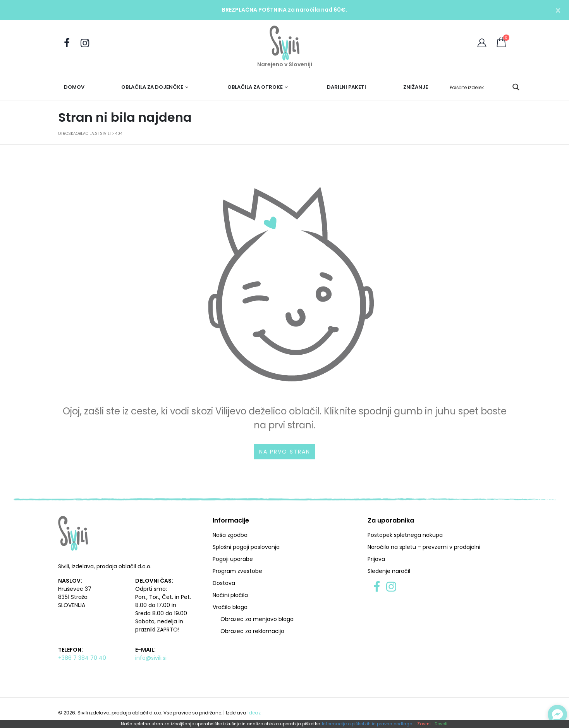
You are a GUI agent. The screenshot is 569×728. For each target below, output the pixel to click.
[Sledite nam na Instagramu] (85, 43)
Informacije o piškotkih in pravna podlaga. (368, 724)
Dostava (224, 583)
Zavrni (424, 724)
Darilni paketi (346, 87)
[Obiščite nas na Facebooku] (67, 43)
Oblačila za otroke (255, 87)
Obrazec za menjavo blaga (257, 619)
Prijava (376, 559)
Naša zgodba (230, 535)
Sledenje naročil (389, 571)
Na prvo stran (285, 452)
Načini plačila (230, 595)
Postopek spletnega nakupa (405, 535)
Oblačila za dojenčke (152, 87)
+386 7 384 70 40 (82, 658)
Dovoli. (441, 724)
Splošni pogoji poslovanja (246, 547)
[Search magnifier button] (516, 87)
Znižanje (416, 87)
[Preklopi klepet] (557, 714)
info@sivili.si (151, 658)
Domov (74, 87)
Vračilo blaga (230, 607)
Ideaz (254, 713)
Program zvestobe (237, 571)
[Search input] (478, 87)
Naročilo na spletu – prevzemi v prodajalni (424, 547)
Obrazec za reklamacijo (252, 631)
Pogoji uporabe (233, 559)
